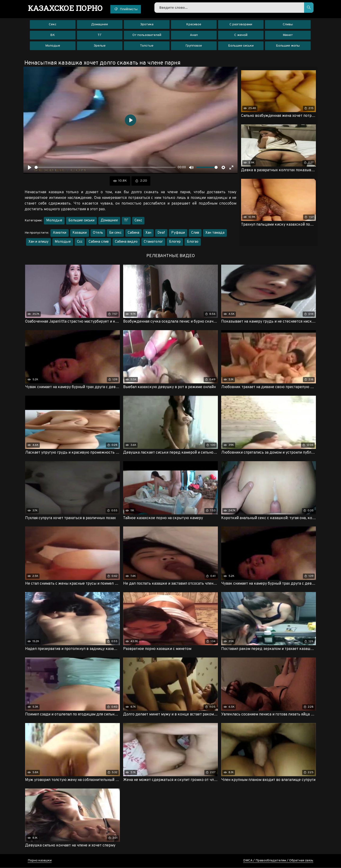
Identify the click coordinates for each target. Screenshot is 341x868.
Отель (98, 233)
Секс (53, 25)
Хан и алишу (38, 242)
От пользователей (147, 35)
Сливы (288, 25)
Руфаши (178, 233)
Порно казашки (40, 861)
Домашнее (100, 25)
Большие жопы (288, 46)
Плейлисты (127, 9)
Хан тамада (215, 233)
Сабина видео (126, 242)
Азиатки (60, 233)
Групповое (194, 46)
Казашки (80, 233)
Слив (195, 233)
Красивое (194, 25)
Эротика (147, 25)
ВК (53, 35)
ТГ (100, 35)
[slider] (105, 168)
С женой (241, 35)
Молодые (53, 46)
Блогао (193, 242)
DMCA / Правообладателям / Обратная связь (278, 861)
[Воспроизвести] (30, 168)
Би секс (115, 233)
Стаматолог (153, 242)
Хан (148, 233)
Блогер (175, 242)
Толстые (147, 46)
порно (66, 8)
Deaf (161, 233)
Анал (194, 35)
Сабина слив (99, 242)
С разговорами (241, 25)
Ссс (80, 242)
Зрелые (100, 46)
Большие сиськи (241, 46)
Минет (288, 35)
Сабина (133, 233)
